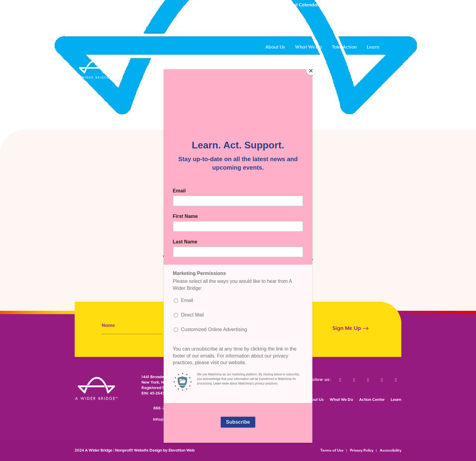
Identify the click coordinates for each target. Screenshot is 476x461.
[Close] (311, 71)
